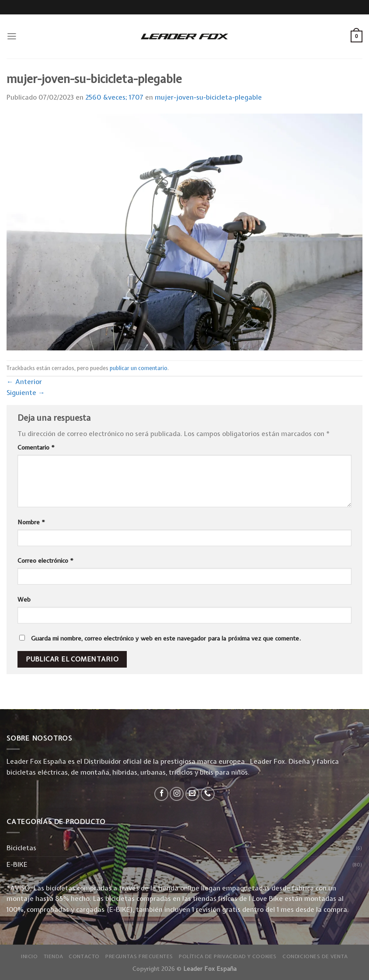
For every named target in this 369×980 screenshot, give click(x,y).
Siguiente (26, 393)
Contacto (84, 956)
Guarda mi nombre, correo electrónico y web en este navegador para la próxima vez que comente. (166, 638)
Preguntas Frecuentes (139, 956)
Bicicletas (21, 848)
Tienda (54, 956)
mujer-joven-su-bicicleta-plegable (208, 97)
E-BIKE (17, 864)
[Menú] (12, 36)
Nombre (31, 522)
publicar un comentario (139, 368)
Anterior (24, 382)
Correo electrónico (45, 561)
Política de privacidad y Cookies (228, 956)
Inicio (30, 956)
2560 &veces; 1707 (114, 97)
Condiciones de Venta (315, 956)
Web (24, 599)
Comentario (36, 447)
